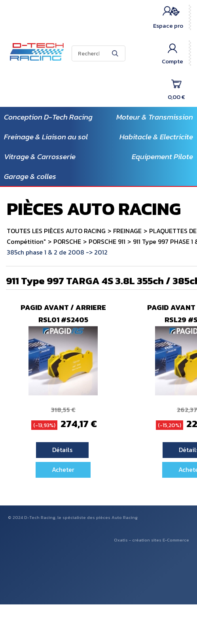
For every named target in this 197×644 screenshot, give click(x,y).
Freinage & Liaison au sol (46, 137)
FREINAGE (127, 231)
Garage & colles (30, 176)
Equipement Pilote (162, 157)
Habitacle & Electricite (156, 137)
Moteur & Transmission (155, 117)
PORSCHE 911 (107, 241)
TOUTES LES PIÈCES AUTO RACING (56, 231)
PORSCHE (67, 241)
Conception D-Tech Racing (48, 117)
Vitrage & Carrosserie (40, 157)
